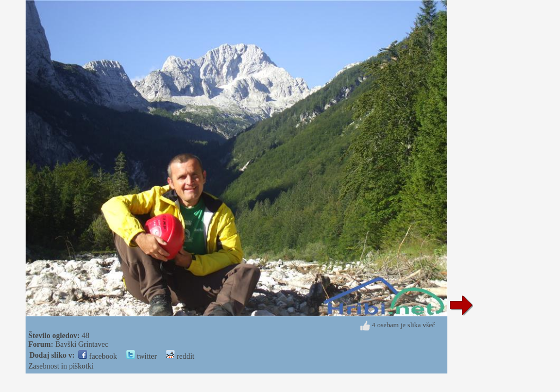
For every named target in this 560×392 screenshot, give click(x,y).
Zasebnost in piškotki (61, 366)
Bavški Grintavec (82, 344)
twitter (141, 356)
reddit (180, 356)
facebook (98, 356)
